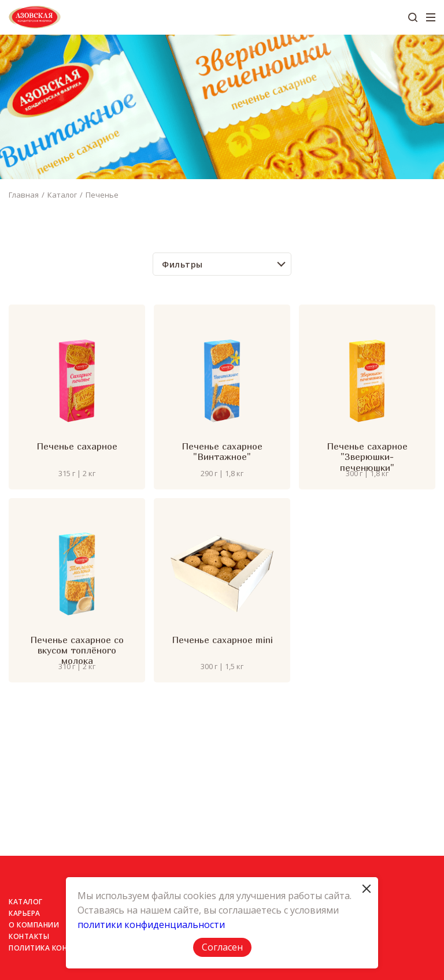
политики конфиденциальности (151, 925)
